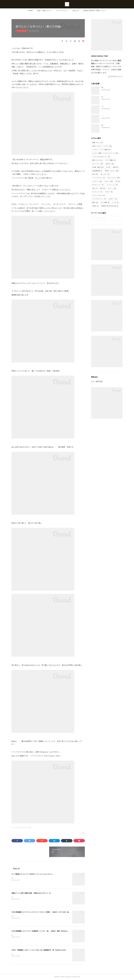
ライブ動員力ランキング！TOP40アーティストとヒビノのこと (32, 874)
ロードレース (97, 192)
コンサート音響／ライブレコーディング (105, 153)
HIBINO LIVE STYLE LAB (110, 206)
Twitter (95, 206)
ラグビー (109, 192)
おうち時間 (105, 202)
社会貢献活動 (97, 171)
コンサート (97, 181)
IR (108, 167)
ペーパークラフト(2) (16, 828)
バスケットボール (98, 195)
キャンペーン (98, 164)
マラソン (112, 188)
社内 (95, 174)
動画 (95, 202)
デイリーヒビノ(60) (26, 828)
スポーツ (109, 181)
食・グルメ (105, 174)
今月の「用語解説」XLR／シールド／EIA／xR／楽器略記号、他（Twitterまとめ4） (39, 950)
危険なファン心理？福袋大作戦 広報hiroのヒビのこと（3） (32, 893)
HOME (30, 11)
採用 (116, 167)
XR (118, 181)
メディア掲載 (110, 160)
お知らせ (76, 11)
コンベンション (112, 185)
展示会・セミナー (112, 171)
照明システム (97, 160)
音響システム (98, 143)
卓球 (103, 188)
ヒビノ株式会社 (97, 381)
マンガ (115, 202)
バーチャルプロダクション (101, 157)
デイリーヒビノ (62, 11)
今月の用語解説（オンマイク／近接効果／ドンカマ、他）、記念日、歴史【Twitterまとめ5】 (42, 931)
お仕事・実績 (98, 167)
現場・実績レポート (45, 11)
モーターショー (98, 185)
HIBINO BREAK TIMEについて (95, 11)
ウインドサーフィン (99, 199)
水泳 (95, 188)
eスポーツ (113, 199)
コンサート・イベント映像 (101, 150)
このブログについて (115, 76)
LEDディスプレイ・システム (102, 146)
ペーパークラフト (22, 31)
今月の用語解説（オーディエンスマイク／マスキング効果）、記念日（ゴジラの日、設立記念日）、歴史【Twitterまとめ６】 (53, 912)
